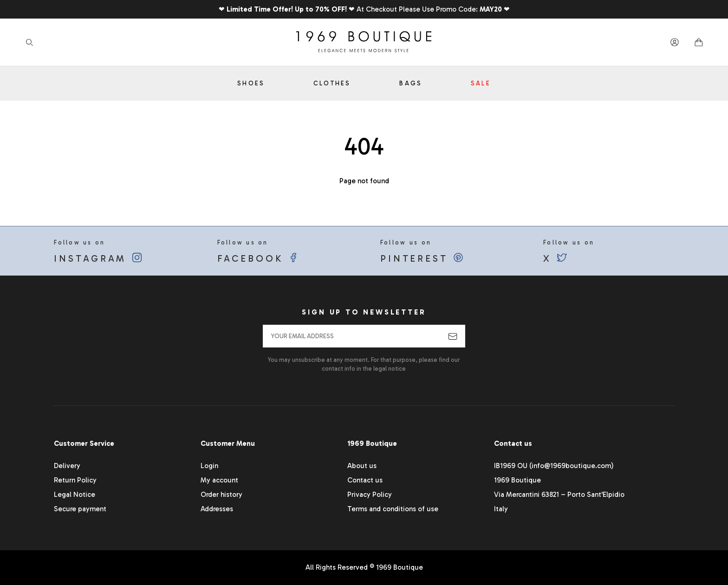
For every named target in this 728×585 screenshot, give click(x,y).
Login (209, 466)
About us (362, 466)
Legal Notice (75, 495)
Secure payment (80, 509)
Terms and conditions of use (393, 509)
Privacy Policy (370, 495)
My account (219, 480)
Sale (481, 83)
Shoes (251, 83)
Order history (221, 495)
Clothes (332, 83)
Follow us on (119, 251)
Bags (411, 83)
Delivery (67, 466)
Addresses (217, 509)
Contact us (365, 480)
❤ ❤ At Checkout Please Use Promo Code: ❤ (364, 9)
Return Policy (75, 480)
